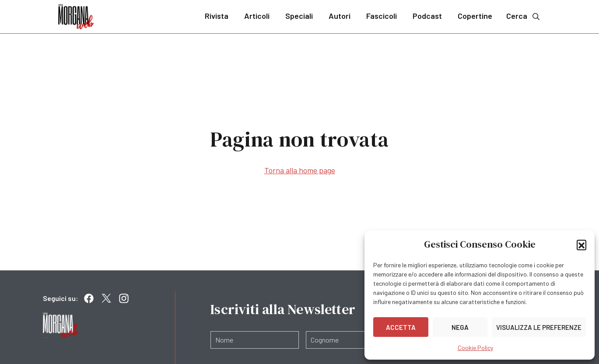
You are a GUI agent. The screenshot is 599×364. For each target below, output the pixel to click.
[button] (581, 245)
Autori (340, 16)
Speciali (299, 16)
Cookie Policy (475, 348)
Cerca (524, 16)
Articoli (257, 16)
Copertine (475, 16)
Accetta (401, 327)
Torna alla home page (300, 170)
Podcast (427, 16)
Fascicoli (382, 16)
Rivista (217, 16)
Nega (460, 327)
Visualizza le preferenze (539, 327)
